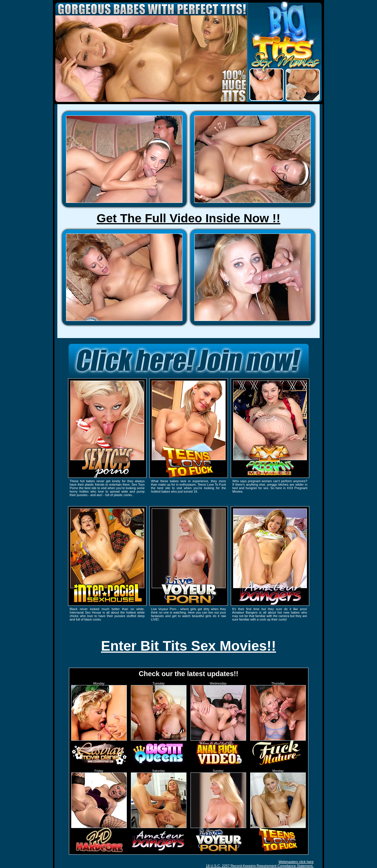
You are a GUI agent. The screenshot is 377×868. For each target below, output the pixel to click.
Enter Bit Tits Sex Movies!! (189, 646)
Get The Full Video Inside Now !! (188, 218)
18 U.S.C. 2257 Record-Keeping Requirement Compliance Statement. (260, 866)
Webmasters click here (296, 862)
